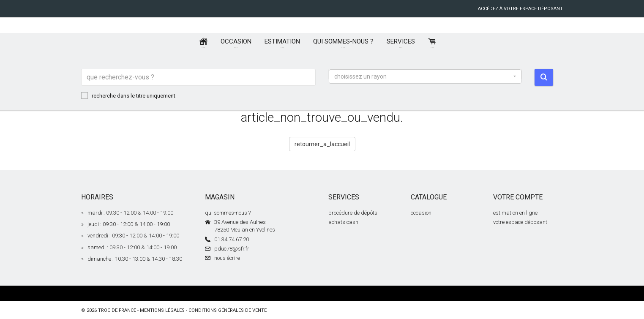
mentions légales (162, 310)
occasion (421, 213)
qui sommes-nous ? (228, 213)
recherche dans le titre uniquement (128, 95)
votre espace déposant (520, 222)
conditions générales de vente (228, 310)
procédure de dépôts (353, 213)
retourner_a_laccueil (322, 144)
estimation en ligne (515, 213)
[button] (425, 76)
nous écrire (227, 258)
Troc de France (117, 310)
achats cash (343, 222)
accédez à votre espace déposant (520, 9)
